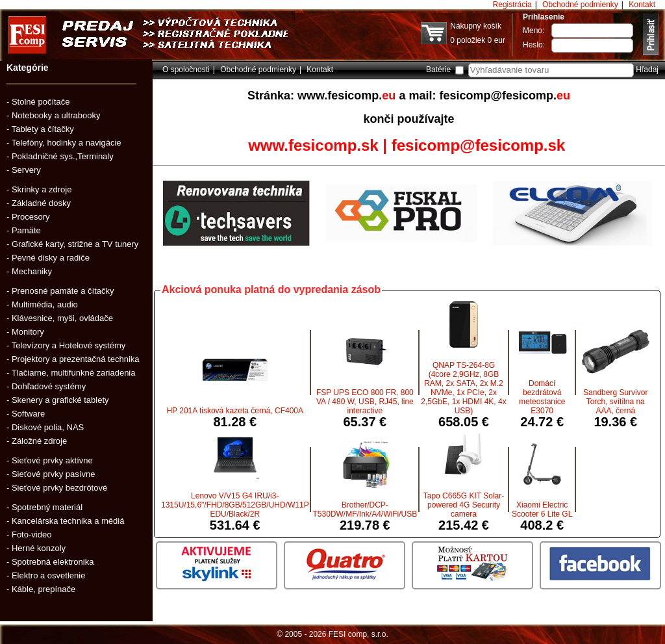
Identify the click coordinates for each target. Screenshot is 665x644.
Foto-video (31, 535)
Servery (26, 170)
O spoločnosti (186, 70)
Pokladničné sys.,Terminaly (63, 156)
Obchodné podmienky (580, 5)
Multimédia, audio (45, 304)
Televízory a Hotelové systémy (69, 345)
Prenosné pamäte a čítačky (63, 291)
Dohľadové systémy (49, 386)
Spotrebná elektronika (53, 562)
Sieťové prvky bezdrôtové (59, 488)
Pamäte (26, 230)
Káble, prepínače (44, 589)
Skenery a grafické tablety (60, 400)
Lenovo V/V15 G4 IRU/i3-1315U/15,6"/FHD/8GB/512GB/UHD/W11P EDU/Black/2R (235, 505)
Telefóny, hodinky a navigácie (67, 143)
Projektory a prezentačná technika (76, 359)
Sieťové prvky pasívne (53, 474)
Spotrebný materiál (47, 507)
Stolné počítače (41, 102)
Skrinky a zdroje (42, 189)
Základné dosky (41, 203)
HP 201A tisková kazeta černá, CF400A (235, 411)
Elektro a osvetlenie (48, 575)
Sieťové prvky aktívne (52, 460)
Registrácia (512, 5)
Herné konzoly (39, 548)
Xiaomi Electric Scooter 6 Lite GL (542, 509)
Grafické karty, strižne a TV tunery (75, 244)
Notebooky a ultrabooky (56, 115)
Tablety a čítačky (43, 129)
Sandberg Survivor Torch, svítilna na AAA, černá (615, 402)
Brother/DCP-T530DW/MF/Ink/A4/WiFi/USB (365, 509)
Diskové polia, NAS (48, 427)
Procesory (31, 217)
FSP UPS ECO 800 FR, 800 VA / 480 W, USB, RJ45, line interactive (365, 402)
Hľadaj (647, 70)
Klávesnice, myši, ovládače (62, 318)
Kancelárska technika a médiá (68, 521)
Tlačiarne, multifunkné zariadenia (74, 373)
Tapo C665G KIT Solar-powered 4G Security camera (464, 505)
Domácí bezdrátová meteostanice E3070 (542, 397)
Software (28, 414)
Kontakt (642, 5)
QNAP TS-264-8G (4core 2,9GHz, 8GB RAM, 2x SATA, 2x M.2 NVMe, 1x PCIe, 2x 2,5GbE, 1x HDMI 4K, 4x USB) (463, 388)
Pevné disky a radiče (51, 258)
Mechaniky (32, 271)
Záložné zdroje (39, 441)
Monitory (28, 332)
